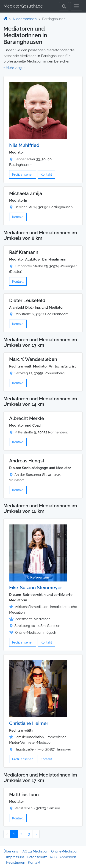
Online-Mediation (65, 851)
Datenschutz (37, 857)
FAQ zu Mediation (35, 851)
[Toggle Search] (64, 6)
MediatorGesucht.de (23, 6)
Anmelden (68, 857)
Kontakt (46, 174)
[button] (14, 68)
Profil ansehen (23, 174)
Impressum (15, 857)
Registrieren (16, 863)
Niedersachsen (25, 19)
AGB (53, 857)
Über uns (11, 851)
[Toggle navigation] (76, 6)
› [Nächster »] (36, 834)
